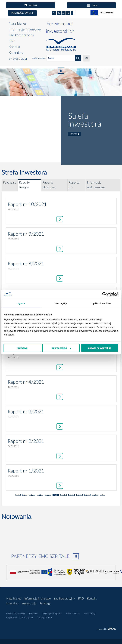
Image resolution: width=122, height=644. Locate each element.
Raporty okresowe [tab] (49, 185)
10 (32, 495)
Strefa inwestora (85, 124)
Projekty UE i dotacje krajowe (20, 618)
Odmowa (22, 348)
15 (72, 495)
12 (48, 495)
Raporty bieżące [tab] (24, 185)
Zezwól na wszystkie (100, 348)
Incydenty (33, 614)
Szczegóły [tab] (61, 303)
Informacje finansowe (25, 29)
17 (87, 495)
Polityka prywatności (16, 614)
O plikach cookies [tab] (101, 303)
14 (64, 495)
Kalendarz (16, 53)
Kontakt (15, 47)
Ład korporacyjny (21, 35)
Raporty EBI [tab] (74, 185)
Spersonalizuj (61, 348)
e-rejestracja (18, 59)
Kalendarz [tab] (10, 183)
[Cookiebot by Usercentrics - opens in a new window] (105, 294)
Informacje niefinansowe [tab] (96, 185)
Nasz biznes (18, 24)
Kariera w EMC (73, 614)
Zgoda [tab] (21, 303)
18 (95, 495)
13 (56, 495)
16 (79, 495)
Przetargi (45, 604)
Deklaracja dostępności (52, 614)
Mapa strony (90, 614)
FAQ (12, 41)
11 (40, 495)
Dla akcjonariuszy (45, 618)
